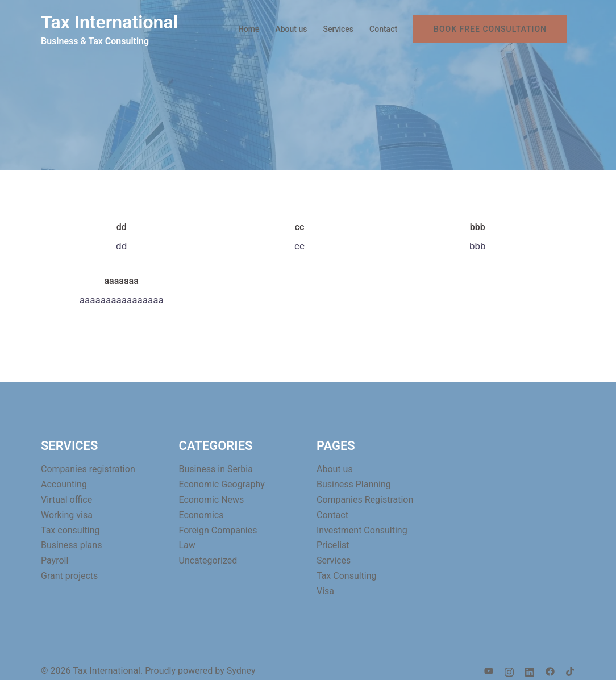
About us (291, 29)
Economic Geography (222, 484)
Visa (325, 591)
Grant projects (69, 576)
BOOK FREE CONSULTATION (490, 29)
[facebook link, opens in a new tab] (550, 671)
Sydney (241, 671)
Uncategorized (208, 560)
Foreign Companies (218, 530)
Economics (201, 515)
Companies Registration (365, 500)
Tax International (109, 22)
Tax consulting (70, 530)
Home (249, 29)
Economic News (212, 500)
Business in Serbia (216, 469)
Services (338, 29)
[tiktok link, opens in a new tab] (571, 671)
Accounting (64, 484)
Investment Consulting (362, 530)
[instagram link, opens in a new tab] (509, 671)
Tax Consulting (347, 576)
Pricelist (333, 545)
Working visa (67, 515)
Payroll (55, 560)
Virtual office (66, 500)
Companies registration (88, 469)
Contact (383, 29)
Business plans (71, 545)
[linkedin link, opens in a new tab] (530, 671)
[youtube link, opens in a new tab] (489, 671)
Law (187, 545)
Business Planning (354, 484)
